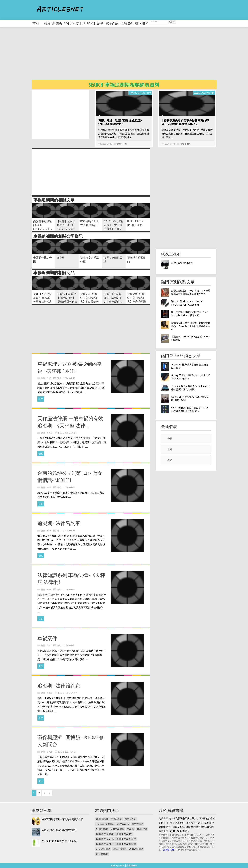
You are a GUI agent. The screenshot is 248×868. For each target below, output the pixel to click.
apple (67, 23)
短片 (47, 23)
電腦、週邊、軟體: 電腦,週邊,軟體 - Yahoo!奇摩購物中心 (120, 122)
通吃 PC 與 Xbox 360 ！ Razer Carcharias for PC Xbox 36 (187, 303)
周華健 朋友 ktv (124, 834)
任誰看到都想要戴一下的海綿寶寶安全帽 (62, 819)
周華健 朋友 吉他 (105, 839)
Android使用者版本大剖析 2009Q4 (59, 841)
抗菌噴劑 (127, 23)
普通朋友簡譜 (117, 829)
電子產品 (112, 23)
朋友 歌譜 (142, 829)
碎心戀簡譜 (102, 854)
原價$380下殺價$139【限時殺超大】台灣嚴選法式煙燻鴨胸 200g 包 (113, 302)
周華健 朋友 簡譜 (105, 834)
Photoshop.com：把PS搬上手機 (137, 223)
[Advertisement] (131, 56)
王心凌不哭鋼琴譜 (105, 824)
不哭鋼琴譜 (123, 824)
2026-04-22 (69, 487)
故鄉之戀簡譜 (136, 849)
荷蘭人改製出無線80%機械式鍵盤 (59, 830)
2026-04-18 (107, 144)
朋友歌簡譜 (137, 824)
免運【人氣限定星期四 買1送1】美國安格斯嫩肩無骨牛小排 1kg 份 (43, 302)
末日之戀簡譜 (103, 849)
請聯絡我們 (168, 850)
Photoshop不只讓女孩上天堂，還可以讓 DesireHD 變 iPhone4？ (113, 227)
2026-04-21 (71, 433)
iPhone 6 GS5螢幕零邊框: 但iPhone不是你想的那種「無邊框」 (191, 388)
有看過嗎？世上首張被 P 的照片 (90, 223)
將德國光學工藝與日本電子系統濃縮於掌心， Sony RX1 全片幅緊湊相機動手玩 (191, 326)
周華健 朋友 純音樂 (126, 839)
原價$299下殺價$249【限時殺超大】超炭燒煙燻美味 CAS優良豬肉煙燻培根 (137, 302)
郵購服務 (142, 23)
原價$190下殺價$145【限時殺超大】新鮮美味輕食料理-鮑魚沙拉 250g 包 (90, 302)
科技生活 (79, 23)
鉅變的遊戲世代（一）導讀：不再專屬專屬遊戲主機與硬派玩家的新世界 (191, 292)
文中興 (61, 258)
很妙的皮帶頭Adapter (182, 263)
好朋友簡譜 (102, 829)
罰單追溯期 (130, 819)
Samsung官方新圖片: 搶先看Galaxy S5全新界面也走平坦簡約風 (189, 409)
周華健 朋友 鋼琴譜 (126, 844)
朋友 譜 (131, 829)
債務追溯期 (102, 819)
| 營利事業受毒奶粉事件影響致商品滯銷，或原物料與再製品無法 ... (185, 122)
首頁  (37, 23)
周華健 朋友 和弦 (105, 844)
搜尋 (172, 22)
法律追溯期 (116, 819)
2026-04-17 (71, 693)
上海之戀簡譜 (120, 849)
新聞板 (57, 23)
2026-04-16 (71, 752)
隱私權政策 (132, 865)
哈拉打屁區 (95, 23)
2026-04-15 (170, 144)
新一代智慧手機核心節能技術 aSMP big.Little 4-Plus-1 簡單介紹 (190, 314)
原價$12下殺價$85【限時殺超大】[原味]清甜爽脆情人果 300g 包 (67, 300)
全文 (41, 399)
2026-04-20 (69, 645)
